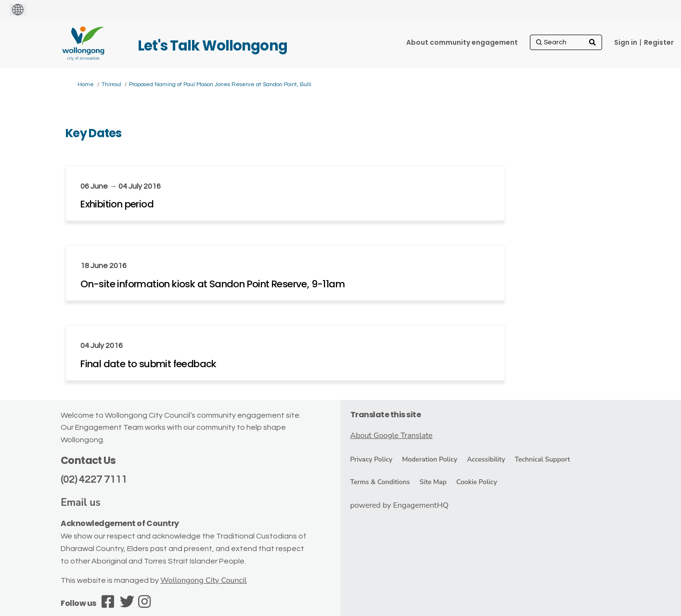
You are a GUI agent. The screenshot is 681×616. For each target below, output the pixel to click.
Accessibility (486, 459)
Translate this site (386, 415)
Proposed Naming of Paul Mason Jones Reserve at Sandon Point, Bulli (220, 84)
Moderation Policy (430, 459)
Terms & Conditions (380, 482)
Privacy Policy (372, 459)
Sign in (626, 42)
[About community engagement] (462, 42)
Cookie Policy (477, 482)
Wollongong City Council (203, 580)
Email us (81, 502)
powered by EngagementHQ (400, 505)
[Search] (566, 42)
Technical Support (542, 459)
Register (659, 42)
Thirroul (111, 84)
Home (86, 84)
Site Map (433, 482)
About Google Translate (392, 436)
